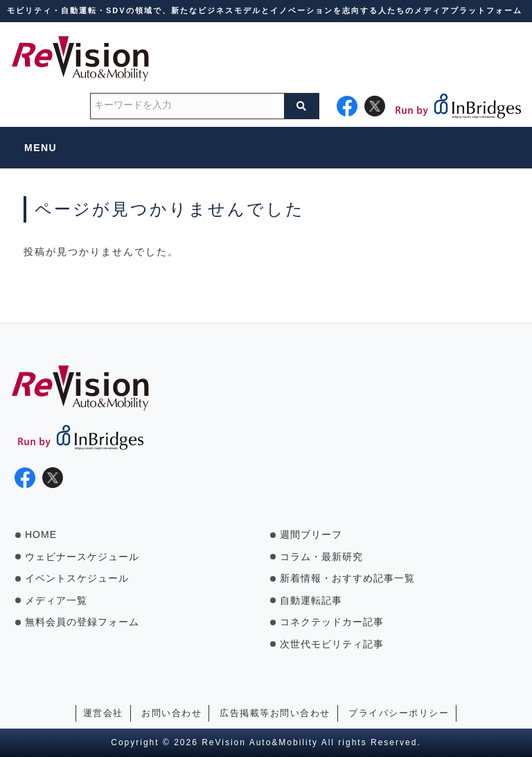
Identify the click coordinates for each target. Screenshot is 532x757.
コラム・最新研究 (321, 557)
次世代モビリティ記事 (332, 644)
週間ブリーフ (311, 534)
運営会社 (103, 713)
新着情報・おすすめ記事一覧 (347, 578)
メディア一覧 (56, 600)
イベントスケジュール (77, 578)
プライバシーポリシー (399, 713)
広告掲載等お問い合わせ (275, 713)
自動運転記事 (311, 600)
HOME (41, 534)
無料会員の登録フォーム (82, 622)
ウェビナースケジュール (82, 557)
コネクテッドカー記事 (332, 622)
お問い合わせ (171, 713)
